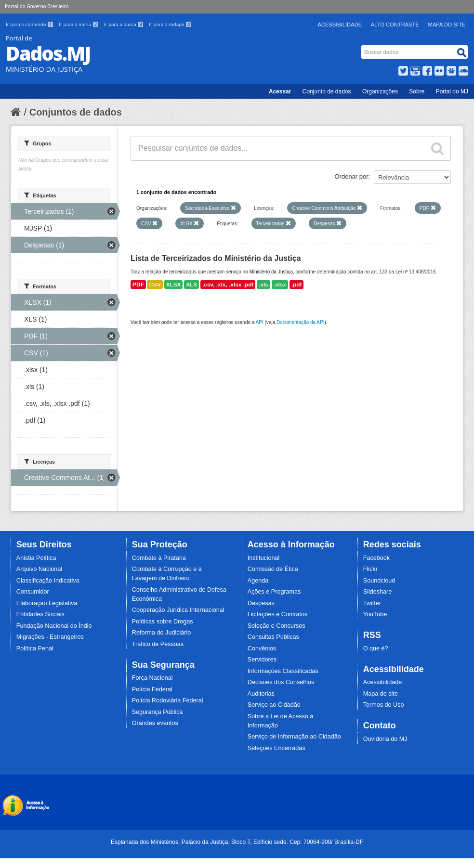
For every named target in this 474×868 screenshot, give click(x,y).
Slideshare (378, 592)
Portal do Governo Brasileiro (37, 6)
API (260, 322)
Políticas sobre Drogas (163, 622)
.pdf (297, 285)
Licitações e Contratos (278, 614)
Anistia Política (36, 558)
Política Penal (35, 648)
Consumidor (33, 592)
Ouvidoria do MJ (385, 739)
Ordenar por (352, 176)
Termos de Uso (384, 705)
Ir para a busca (125, 24)
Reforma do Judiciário (162, 633)
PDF (138, 285)
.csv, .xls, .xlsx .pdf (228, 285)
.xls (263, 285)
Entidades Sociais (40, 614)
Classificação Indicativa (48, 581)
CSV (155, 285)
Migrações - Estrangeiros (50, 637)
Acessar (280, 91)
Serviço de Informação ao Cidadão (294, 737)
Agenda (258, 581)
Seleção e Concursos (276, 626)
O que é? (376, 648)
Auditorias (261, 694)
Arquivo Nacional (39, 569)
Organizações (380, 91)
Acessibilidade (340, 25)
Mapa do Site (447, 25)
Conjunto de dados (327, 91)
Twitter (372, 603)
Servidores (262, 660)
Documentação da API (301, 322)
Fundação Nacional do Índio (54, 626)
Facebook (376, 558)
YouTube (375, 614)
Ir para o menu (79, 24)
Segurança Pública (158, 712)
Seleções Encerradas (276, 748)
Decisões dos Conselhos (281, 682)
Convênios (262, 648)
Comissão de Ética (273, 569)
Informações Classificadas (283, 671)
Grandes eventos (155, 723)
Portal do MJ (452, 91)
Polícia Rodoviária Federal (168, 700)
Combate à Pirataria (159, 558)
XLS (191, 285)
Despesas (261, 603)
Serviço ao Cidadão (274, 705)
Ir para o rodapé (170, 24)
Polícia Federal (152, 689)
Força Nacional (152, 678)
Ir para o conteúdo (30, 24)
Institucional (264, 558)
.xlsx (280, 285)
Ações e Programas (274, 592)
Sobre (417, 91)
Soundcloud (379, 581)
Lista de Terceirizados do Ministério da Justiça (216, 258)
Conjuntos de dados (76, 112)
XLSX (174, 285)
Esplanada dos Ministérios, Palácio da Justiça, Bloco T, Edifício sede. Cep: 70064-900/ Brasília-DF (237, 842)
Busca (362, 47)
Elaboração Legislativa (47, 603)
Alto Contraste (395, 25)
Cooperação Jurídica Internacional (178, 610)
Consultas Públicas (273, 637)
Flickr (370, 569)
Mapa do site (381, 694)
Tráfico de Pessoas (158, 644)
